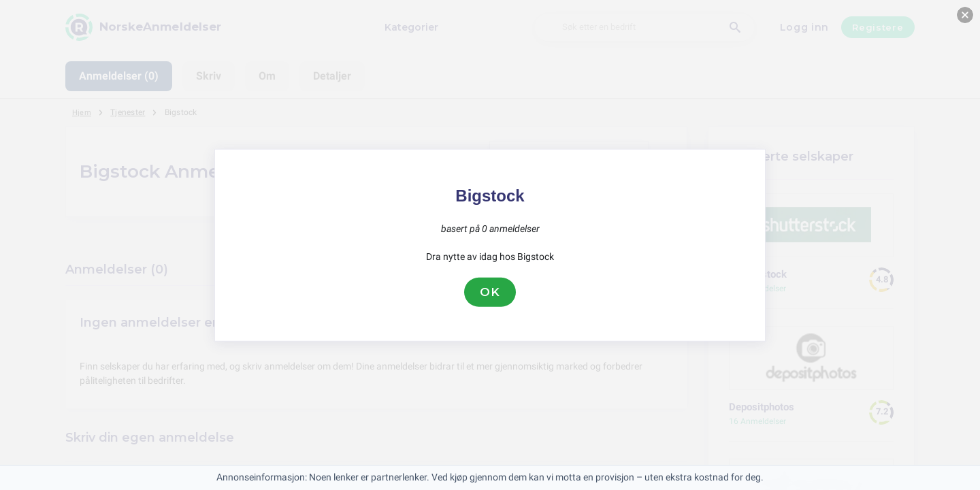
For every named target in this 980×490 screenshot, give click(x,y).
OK (490, 292)
